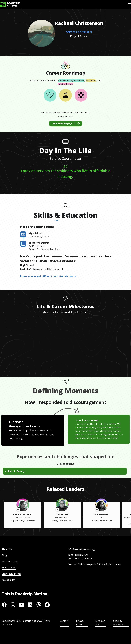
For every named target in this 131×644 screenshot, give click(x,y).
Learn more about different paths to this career (48, 276)
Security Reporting (119, 623)
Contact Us (64, 623)
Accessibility (8, 580)
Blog (4, 555)
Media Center (9, 568)
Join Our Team (10, 561)
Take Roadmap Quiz (65, 123)
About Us (7, 549)
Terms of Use (100, 623)
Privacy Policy (80, 623)
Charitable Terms (11, 574)
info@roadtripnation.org (81, 549)
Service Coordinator (79, 32)
